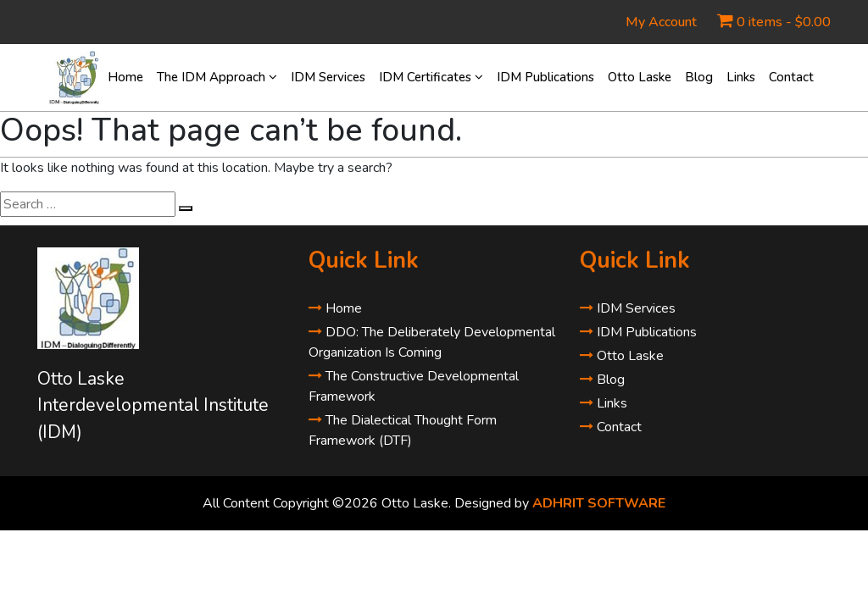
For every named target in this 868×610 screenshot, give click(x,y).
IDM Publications (545, 77)
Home (125, 77)
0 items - (784, 22)
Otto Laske (640, 77)
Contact (791, 77)
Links (741, 77)
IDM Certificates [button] (431, 77)
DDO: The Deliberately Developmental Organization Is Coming (432, 342)
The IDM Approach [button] (217, 77)
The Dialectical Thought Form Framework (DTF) (403, 430)
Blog (699, 77)
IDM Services (328, 77)
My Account (661, 22)
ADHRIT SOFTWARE (599, 503)
